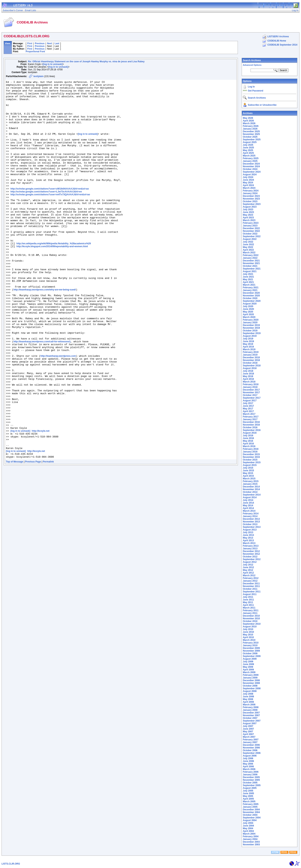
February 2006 (251, 772)
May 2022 (248, 247)
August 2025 (250, 142)
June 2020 (248, 309)
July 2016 (248, 436)
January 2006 (250, 775)
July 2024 (248, 177)
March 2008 (249, 705)
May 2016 (248, 441)
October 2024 (250, 169)
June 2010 (248, 632)
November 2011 (251, 586)
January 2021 (250, 290)
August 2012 (250, 562)
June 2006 (248, 761)
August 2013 (250, 530)
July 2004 (248, 823)
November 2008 (251, 683)
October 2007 (250, 718)
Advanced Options (252, 65)
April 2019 (248, 347)
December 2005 (251, 777)
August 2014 (250, 497)
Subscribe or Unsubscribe (262, 105)
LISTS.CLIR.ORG (11, 864)
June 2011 (248, 600)
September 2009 (252, 656)
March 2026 (249, 123)
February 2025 (251, 158)
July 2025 (248, 145)
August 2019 (250, 336)
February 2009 (251, 675)
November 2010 (251, 619)
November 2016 (251, 425)
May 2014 (248, 506)
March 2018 (249, 382)
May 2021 (248, 279)
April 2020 (248, 314)
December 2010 (251, 616)
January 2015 (250, 484)
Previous (40, 43)
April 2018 (248, 379)
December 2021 (251, 261)
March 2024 (249, 188)
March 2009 (249, 672)
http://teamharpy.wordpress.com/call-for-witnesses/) (42, 394)
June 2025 (248, 148)
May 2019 (248, 344)
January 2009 (250, 678)
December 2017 (251, 390)
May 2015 (248, 473)
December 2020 (251, 293)
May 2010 (248, 635)
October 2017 (250, 395)
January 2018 (250, 387)
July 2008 (248, 694)
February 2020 (251, 320)
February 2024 (251, 191)
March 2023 (249, 220)
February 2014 (251, 514)
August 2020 (250, 304)
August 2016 (250, 433)
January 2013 (250, 549)
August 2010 (250, 627)
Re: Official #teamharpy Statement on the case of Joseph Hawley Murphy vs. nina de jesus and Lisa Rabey (86, 62)
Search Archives (252, 60)
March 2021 (249, 285)
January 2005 (250, 807)
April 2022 (248, 250)
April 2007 (248, 734)
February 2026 (251, 126)
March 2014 (249, 511)
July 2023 (248, 210)
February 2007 (251, 740)
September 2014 (252, 495)
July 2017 (248, 403)
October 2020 (250, 298)
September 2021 (252, 269)
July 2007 (248, 726)
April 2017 (248, 411)
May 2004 (248, 828)
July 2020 (248, 306)
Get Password (256, 91)
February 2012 (251, 578)
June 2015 (248, 471)
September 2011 (252, 592)
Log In (251, 87)
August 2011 (250, 594)
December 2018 (251, 358)
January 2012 (250, 581)
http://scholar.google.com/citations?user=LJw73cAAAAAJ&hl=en (46, 214)
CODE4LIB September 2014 (282, 45)
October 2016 (250, 427)
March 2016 (249, 446)
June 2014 (248, 503)
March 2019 (249, 349)
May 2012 (248, 570)
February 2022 (251, 255)
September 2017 (252, 398)
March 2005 (249, 801)
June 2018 (248, 374)
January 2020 (250, 323)
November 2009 (251, 651)
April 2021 (248, 282)
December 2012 (251, 551)
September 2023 (252, 204)
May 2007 (248, 732)
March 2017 (249, 414)
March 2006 (249, 769)
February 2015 (251, 481)
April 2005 (248, 799)
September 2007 (252, 721)
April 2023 (248, 218)
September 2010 (252, 624)
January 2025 (250, 161)
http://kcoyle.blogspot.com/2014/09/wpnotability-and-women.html (52, 280)
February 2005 (251, 804)
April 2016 (248, 444)
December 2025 (251, 131)
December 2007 (251, 713)
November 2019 (251, 328)
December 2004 (251, 810)
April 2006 (248, 767)
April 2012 (248, 573)
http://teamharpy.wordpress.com (58, 411)
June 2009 (248, 664)
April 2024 (248, 185)
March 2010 (249, 640)
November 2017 (251, 392)
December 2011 (251, 584)
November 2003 (251, 845)
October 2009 (250, 653)
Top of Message (15, 537)
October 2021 (250, 266)
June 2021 (248, 277)
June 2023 (248, 212)
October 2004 (250, 815)
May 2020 (248, 312)
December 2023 (251, 196)
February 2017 (251, 417)
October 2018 (250, 363)
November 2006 (251, 748)
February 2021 (251, 288)
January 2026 (250, 129)
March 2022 (249, 253)
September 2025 (252, 140)
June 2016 (248, 438)
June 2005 (248, 793)
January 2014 (250, 516)
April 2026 (248, 121)
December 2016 (251, 422)
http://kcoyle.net (41, 501)
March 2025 (249, 156)
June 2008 (248, 697)
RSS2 (293, 852)
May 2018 (248, 376)
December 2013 (251, 519)
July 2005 (248, 791)
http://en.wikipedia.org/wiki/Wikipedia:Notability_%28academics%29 (54, 276)
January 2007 (250, 742)
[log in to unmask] (53, 64)
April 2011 (248, 605)
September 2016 (252, 430)
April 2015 (248, 476)
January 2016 (250, 452)
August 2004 (250, 820)
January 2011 (250, 613)
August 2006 (250, 756)
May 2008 (248, 699)
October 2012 (250, 557)
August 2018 (250, 368)
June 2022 (248, 244)
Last (57, 43)
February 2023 (251, 223)
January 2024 (250, 193)
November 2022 (251, 231)
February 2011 (251, 610)
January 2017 (250, 419)
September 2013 (252, 527)
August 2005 (250, 788)
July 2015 (248, 468)
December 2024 (251, 164)
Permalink (48, 537)
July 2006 (248, 758)
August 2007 (250, 723)
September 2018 (252, 366)
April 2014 (248, 508)
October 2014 (250, 492)
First (30, 43)
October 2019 (250, 331)
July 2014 (248, 500)
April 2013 (248, 540)
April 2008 (248, 702)
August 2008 (250, 691)
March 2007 (249, 737)
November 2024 (251, 166)
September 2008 (252, 688)
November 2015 (251, 457)
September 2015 (252, 462)
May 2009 (248, 667)
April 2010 (248, 637)
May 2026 (248, 118)
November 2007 (251, 715)
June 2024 (248, 180)
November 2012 (251, 554)
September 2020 (252, 301)
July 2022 (248, 242)
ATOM (275, 852)
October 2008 (250, 686)
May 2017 (248, 409)
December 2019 (251, 325)
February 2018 (251, 384)
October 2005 (250, 783)
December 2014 (251, 487)
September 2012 (252, 559)
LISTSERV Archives (278, 37)
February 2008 (251, 707)
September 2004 (252, 818)
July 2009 (248, 662)
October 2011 (250, 589)
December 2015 (251, 454)
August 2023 (250, 207)
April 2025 (248, 153)
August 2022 (250, 239)
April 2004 (248, 831)
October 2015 (250, 460)
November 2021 (251, 263)
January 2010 (250, 645)
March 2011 (249, 608)
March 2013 (249, 543)
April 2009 (248, 670)
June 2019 (248, 341)
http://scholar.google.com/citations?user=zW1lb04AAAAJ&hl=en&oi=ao (50, 211)
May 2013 (248, 538)
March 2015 (249, 479)
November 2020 (251, 296)
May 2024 (248, 183)
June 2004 (248, 826)
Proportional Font (35, 52)
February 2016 (251, 449)
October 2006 (250, 750)
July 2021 (248, 274)
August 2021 (250, 271)
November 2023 (251, 199)
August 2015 (250, 465)
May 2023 (248, 215)
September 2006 (252, 753)
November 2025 (251, 134)
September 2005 (252, 785)
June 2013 (248, 535)
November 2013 (251, 522)
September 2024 (252, 172)
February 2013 (251, 546)
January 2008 (250, 710)
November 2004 (251, 812)
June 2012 (248, 567)
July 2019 (248, 339)
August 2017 (250, 401)
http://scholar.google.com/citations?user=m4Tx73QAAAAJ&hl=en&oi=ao (50, 218)
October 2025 (250, 137)
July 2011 (248, 597)
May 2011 (248, 602)
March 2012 (249, 575)
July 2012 (248, 565)
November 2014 (251, 489)
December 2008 (251, 680)
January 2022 (250, 258)
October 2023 (250, 201)
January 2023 (250, 226)
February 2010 (251, 643)
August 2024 (250, 175)
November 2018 (251, 360)
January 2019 (250, 355)
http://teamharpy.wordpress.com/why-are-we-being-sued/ (45, 332)
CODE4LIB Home (277, 41)
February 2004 (251, 836)
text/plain (38, 76)
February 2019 (251, 352)
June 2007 (248, 729)
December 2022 (251, 228)
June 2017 (248, 406)
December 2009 (251, 648)
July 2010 (248, 629)
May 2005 (248, 796)
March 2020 (249, 317)
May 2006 (248, 764)
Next (50, 43)
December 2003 (251, 842)
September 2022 (252, 236)
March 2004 (249, 834)
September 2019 (252, 333)
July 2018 (248, 371)
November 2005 (251, 780)
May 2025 (248, 150)
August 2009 (250, 659)
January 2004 (250, 839)
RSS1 (284, 852)
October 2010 (250, 621)
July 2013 (248, 532)
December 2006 (251, 745)
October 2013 (250, 524)
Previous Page (33, 537)
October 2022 (250, 234)
